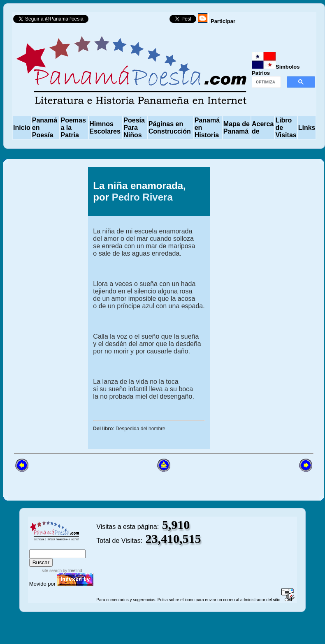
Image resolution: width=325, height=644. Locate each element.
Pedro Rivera (142, 197)
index (37, 546)
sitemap (56, 546)
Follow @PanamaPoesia (131, 21)
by (72, 571)
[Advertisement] (272, 308)
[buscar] (266, 82)
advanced (82, 546)
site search (52, 571)
